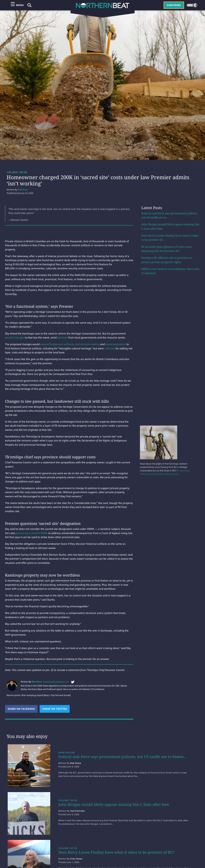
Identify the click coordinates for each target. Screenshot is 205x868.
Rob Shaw (23, 190)
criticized (110, 348)
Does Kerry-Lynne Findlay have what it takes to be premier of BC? (116, 852)
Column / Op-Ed (17, 172)
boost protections (116, 344)
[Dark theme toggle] (192, 5)
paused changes (15, 337)
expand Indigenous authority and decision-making (70, 344)
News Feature (67, 753)
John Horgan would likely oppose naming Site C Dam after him (114, 804)
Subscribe (174, 5)
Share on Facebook (23, 709)
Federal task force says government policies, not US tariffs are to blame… (122, 757)
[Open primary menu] (17, 5)
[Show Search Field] (29, 5)
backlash (62, 337)
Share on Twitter (56, 709)
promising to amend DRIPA (32, 533)
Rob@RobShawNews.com (56, 682)
